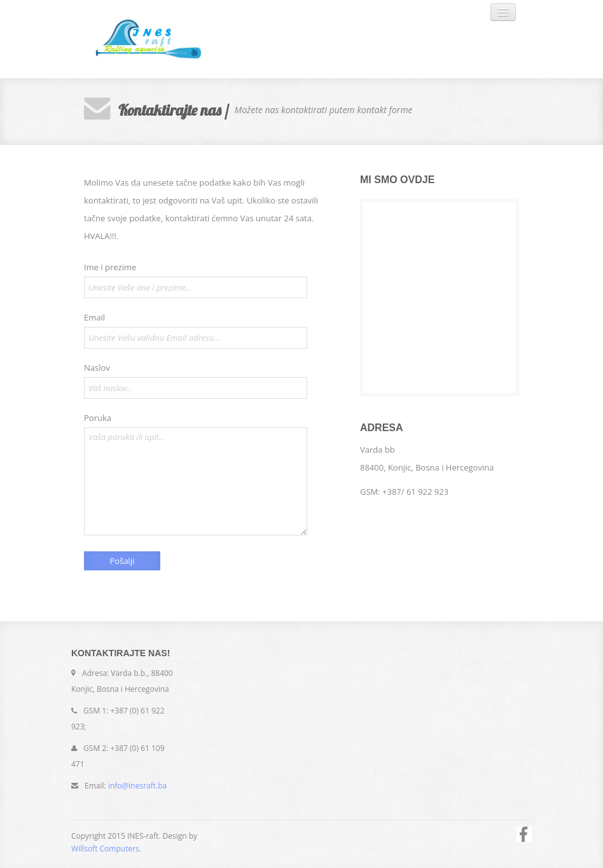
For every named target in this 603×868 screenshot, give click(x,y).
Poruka (98, 418)
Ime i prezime (110, 267)
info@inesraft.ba (137, 786)
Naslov (97, 368)
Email (94, 317)
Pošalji (122, 561)
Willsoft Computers (105, 849)
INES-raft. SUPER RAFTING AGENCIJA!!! (170, 39)
